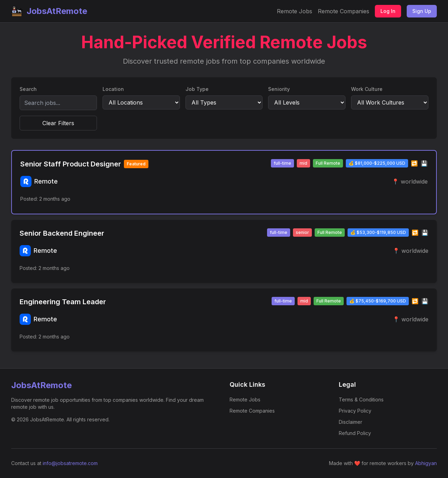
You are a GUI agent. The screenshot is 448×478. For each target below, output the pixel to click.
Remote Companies (344, 11)
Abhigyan (426, 463)
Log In (388, 11)
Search (28, 89)
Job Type (197, 89)
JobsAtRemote (49, 11)
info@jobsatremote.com (70, 463)
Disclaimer (351, 422)
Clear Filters (58, 123)
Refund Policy (355, 433)
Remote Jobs (295, 11)
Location (113, 89)
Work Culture (367, 89)
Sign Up (422, 11)
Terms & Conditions (361, 399)
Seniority (279, 89)
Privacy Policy (355, 411)
